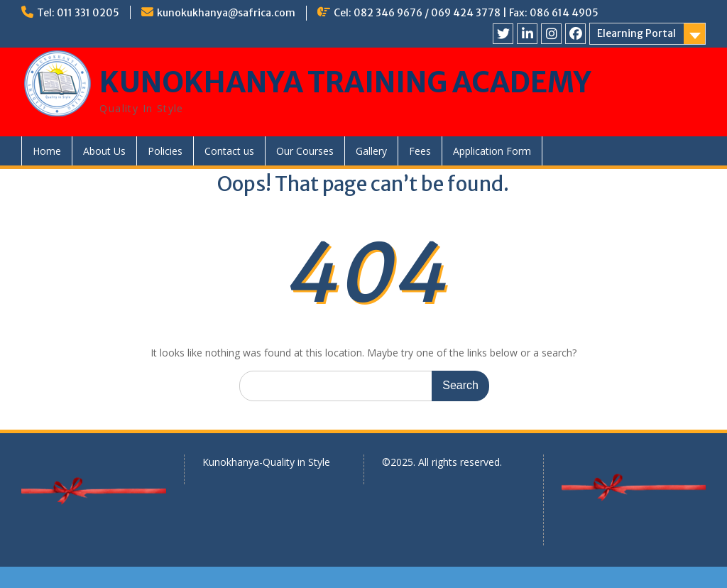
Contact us (229, 151)
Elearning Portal (636, 33)
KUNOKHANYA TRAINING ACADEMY (345, 82)
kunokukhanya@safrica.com (226, 13)
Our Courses (305, 151)
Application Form (492, 151)
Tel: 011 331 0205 (78, 13)
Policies (165, 151)
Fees (420, 151)
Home (47, 151)
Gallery (371, 151)
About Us (104, 151)
